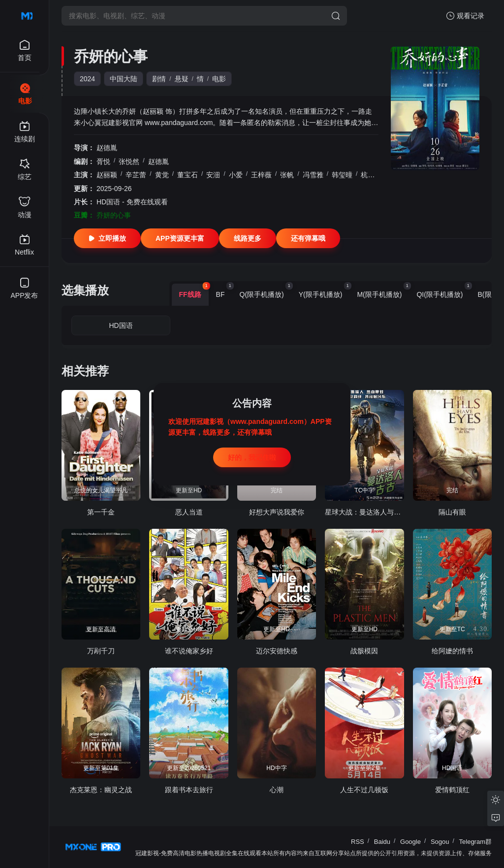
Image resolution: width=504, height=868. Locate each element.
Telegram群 (475, 842)
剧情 (159, 79)
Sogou (440, 842)
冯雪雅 (313, 175)
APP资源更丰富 (180, 238)
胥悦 (103, 161)
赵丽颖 (107, 175)
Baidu (382, 842)
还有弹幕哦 (308, 238)
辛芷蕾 (136, 175)
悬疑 (182, 79)
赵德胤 (107, 148)
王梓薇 (261, 175)
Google (410, 842)
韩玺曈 (342, 175)
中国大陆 (124, 79)
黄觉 (162, 175)
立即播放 (107, 238)
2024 (87, 79)
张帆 (287, 175)
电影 (219, 79)
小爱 (236, 175)
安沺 (213, 175)
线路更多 (248, 238)
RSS (358, 842)
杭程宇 (371, 175)
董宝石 (188, 175)
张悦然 (129, 161)
